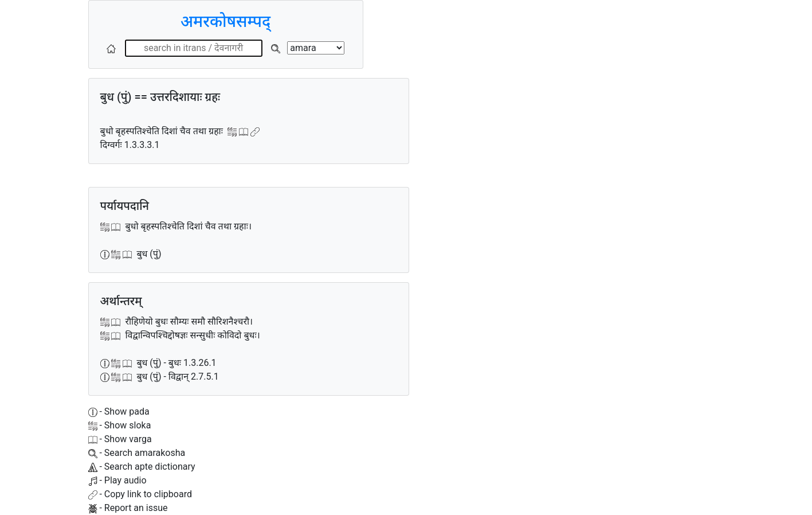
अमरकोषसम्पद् (225, 22)
